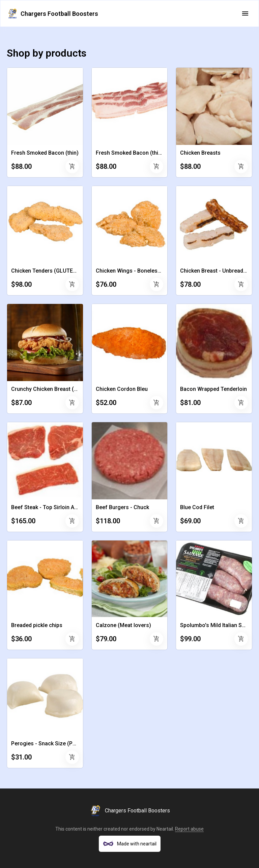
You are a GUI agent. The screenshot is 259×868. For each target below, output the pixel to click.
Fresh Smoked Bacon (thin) (45, 153)
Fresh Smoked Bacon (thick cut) (135, 153)
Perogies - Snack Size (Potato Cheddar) (61, 743)
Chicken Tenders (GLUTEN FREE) (52, 271)
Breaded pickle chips (37, 625)
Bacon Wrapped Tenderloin (213, 389)
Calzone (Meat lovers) (123, 625)
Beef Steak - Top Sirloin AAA (46, 507)
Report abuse (189, 829)
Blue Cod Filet (197, 507)
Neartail (165, 829)
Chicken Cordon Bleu (122, 389)
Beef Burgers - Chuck (122, 507)
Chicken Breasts (200, 153)
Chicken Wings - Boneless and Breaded (144, 271)
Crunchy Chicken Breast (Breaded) (54, 389)
